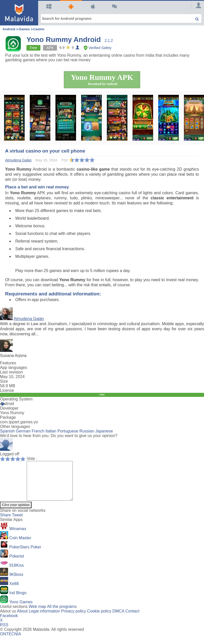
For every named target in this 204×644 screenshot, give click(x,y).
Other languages (15, 426)
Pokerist (17, 564)
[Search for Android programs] (121, 18)
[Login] (196, 6)
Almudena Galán (29, 319)
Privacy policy (74, 619)
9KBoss (16, 582)
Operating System (16, 399)
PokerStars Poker (25, 555)
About (22, 619)
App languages (14, 368)
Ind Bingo (18, 600)
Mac (92, 6)
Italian (51, 431)
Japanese (104, 431)
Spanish (7, 431)
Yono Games (21, 610)
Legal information (44, 619)
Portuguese (68, 431)
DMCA (118, 619)
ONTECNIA (11, 642)
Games (24, 29)
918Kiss (16, 573)
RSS (4, 632)
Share (6, 523)
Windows (48, 6)
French (38, 431)
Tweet (17, 523)
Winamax (18, 536)
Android (70, 6)
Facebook (9, 623)
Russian (87, 431)
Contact (132, 619)
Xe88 (14, 591)
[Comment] (52, 485)
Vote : (32, 459)
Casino (39, 29)
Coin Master (20, 545)
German (23, 431)
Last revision (11, 372)
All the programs (62, 614)
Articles (114, 6)
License (7, 390)
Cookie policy (99, 619)
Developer (9, 408)
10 (24, 459)
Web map (37, 614)
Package (8, 417)
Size (4, 381)
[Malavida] (19, 13)
